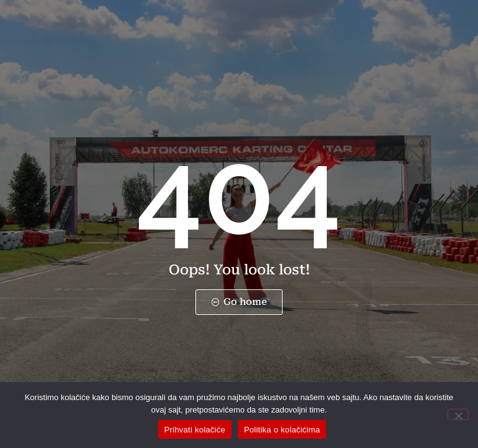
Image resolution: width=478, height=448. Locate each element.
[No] (458, 414)
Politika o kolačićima (282, 430)
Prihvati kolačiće (195, 430)
